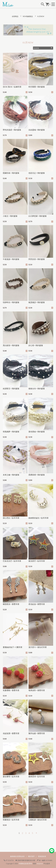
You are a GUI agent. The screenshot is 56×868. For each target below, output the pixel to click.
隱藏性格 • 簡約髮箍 (11, 173)
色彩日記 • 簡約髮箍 (37, 173)
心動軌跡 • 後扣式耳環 (38, 820)
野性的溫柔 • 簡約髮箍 (12, 130)
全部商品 (15, 16)
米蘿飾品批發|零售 (25, 864)
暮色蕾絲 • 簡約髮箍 (37, 432)
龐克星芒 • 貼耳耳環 (37, 561)
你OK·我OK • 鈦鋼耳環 (12, 87)
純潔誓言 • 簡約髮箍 (11, 389)
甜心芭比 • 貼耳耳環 (11, 518)
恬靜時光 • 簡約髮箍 (11, 302)
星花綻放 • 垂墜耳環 (37, 604)
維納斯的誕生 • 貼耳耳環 (39, 518)
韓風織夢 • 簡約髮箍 (11, 432)
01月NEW (41, 16)
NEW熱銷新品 (28, 16)
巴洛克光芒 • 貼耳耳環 (12, 561)
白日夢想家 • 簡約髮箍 (38, 216)
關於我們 (31, 856)
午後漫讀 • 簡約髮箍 (11, 259)
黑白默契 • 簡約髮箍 (11, 345)
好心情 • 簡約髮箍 (36, 345)
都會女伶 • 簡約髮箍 (37, 389)
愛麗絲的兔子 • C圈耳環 (13, 647)
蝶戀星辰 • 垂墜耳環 (11, 604)
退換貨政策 (42, 856)
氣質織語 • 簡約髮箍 (37, 302)
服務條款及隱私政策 (17, 856)
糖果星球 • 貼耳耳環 (37, 777)
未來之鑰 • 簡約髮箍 (11, 475)
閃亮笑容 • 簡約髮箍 (37, 259)
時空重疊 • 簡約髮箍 (37, 87)
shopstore (40, 864)
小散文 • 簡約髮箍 (10, 216)
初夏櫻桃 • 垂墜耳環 (11, 690)
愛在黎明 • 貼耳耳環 (11, 777)
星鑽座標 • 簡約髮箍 (37, 475)
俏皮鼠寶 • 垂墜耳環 (11, 733)
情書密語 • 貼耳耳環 (11, 820)
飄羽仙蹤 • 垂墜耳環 (37, 733)
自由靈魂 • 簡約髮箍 (37, 130)
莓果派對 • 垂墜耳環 (37, 690)
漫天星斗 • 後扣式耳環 (38, 647)
